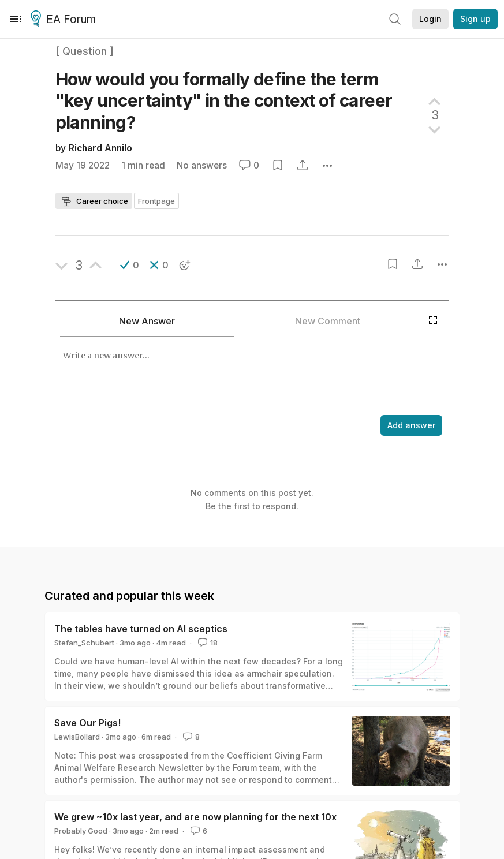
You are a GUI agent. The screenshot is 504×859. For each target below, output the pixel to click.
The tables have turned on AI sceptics (141, 629)
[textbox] (239, 377)
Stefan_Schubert (84, 643)
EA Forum (65, 20)
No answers (202, 165)
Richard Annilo (100, 148)
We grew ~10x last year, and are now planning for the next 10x (195, 817)
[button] (130, 265)
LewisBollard (77, 737)
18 (207, 643)
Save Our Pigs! (87, 723)
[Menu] (16, 19)
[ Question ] (85, 51)
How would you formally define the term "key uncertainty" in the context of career (224, 101)
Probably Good (81, 831)
